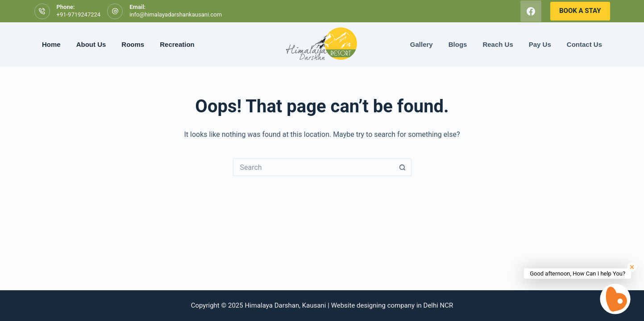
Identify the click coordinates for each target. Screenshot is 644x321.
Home (51, 44)
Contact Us (584, 44)
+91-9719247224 (79, 14)
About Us (91, 44)
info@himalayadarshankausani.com (176, 14)
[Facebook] (531, 11)
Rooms (133, 44)
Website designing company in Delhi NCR (392, 305)
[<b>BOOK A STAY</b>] (580, 11)
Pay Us (540, 44)
